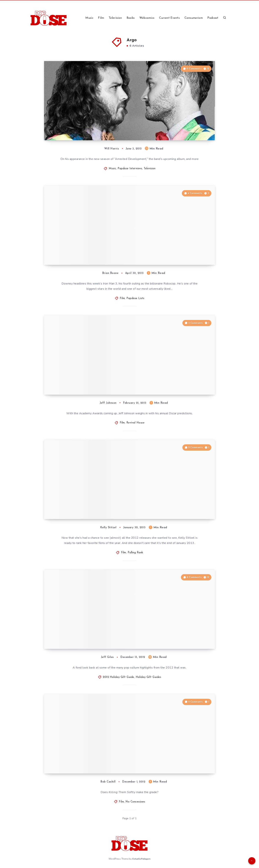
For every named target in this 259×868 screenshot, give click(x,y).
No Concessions (135, 802)
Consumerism (194, 18)
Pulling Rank (135, 553)
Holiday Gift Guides (149, 677)
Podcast (213, 18)
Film (101, 18)
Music (89, 18)
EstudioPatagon (141, 859)
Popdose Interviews (130, 169)
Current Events (169, 18)
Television (115, 18)
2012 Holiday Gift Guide (119, 677)
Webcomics (147, 18)
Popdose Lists (135, 298)
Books (131, 18)
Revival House (136, 423)
